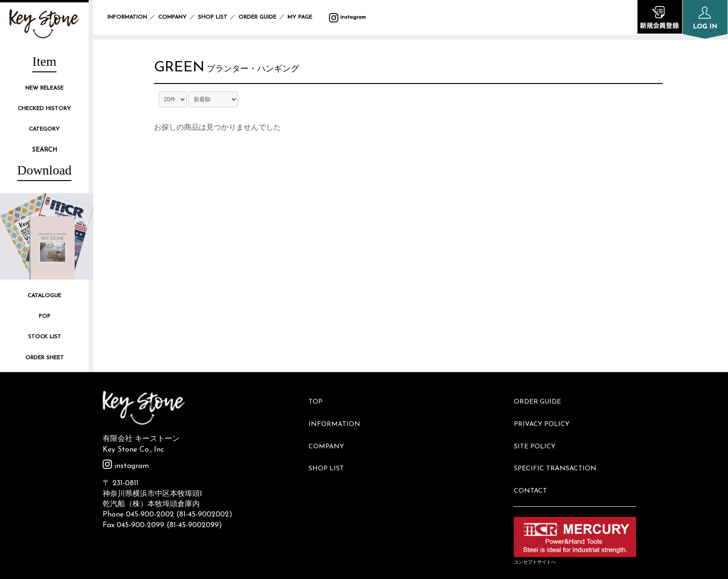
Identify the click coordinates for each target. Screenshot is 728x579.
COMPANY (172, 17)
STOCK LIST (45, 337)
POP (45, 316)
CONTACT (535, 461)
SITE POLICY (539, 430)
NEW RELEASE (44, 88)
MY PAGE (305, 17)
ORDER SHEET (45, 358)
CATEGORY (44, 129)
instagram (347, 17)
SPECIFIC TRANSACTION (559, 446)
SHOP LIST (213, 17)
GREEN (184, 70)
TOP (320, 399)
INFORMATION (127, 17)
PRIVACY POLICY (546, 414)
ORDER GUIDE (257, 17)
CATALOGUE (44, 296)
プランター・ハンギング (263, 72)
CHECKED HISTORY (44, 109)
